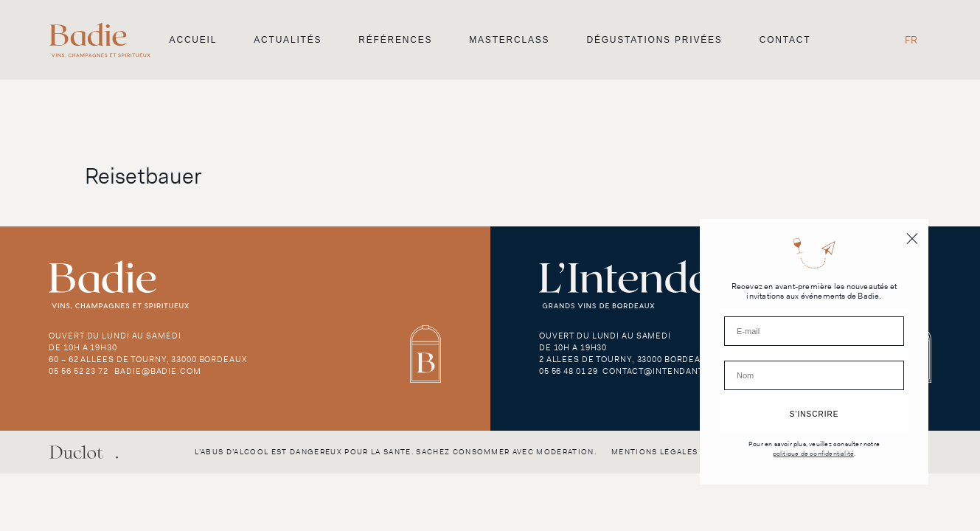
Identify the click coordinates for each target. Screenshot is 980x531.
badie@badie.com (157, 371)
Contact (785, 40)
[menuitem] (911, 39)
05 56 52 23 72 (78, 371)
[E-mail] (814, 331)
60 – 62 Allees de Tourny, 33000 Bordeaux (147, 359)
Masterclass (509, 40)
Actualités (288, 40)
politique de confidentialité (814, 454)
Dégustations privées (654, 40)
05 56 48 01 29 (569, 371)
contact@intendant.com (664, 371)
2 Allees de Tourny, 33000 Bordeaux (626, 359)
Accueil (194, 40)
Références (395, 40)
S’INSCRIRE (814, 414)
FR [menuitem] (911, 40)
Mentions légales (654, 452)
